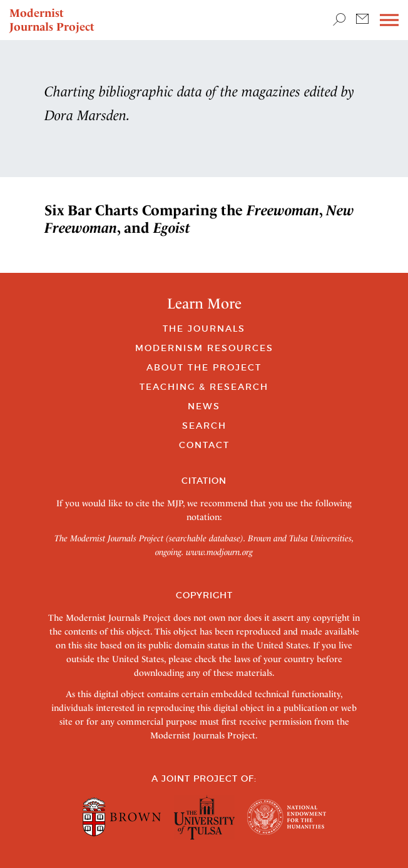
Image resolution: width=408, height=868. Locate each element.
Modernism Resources (204, 348)
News (204, 406)
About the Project (204, 367)
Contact (204, 445)
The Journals (204, 329)
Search (204, 426)
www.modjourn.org (219, 552)
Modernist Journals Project (52, 20)
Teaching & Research (204, 387)
